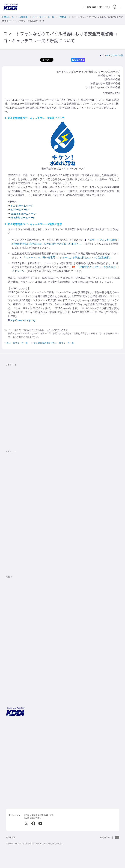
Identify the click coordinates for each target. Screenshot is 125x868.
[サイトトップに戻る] (11, 7)
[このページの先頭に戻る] (110, 837)
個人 (101, 7)
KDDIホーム (8, 17)
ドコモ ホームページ (21, 206)
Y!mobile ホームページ (22, 218)
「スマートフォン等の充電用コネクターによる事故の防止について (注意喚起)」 (66, 257)
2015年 (63, 17)
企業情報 (23, 17)
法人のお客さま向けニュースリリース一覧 (54, 343)
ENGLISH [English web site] (10, 837)
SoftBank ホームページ (22, 214)
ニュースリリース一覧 (43, 17)
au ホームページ (18, 210)
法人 (107, 7)
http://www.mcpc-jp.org (22, 320)
